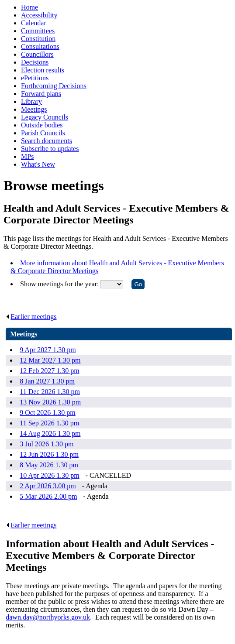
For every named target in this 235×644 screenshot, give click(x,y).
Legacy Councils (45, 117)
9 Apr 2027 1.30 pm (48, 350)
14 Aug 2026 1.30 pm (50, 433)
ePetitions (35, 78)
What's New (38, 164)
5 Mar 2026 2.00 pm (48, 496)
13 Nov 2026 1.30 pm (50, 402)
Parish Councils (43, 133)
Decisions (35, 62)
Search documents (47, 141)
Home (29, 7)
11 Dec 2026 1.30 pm (50, 392)
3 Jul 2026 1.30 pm (47, 444)
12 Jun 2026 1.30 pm (49, 454)
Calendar (34, 23)
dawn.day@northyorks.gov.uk (48, 617)
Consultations (40, 46)
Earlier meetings (31, 317)
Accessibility (39, 15)
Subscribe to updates (50, 149)
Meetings (34, 109)
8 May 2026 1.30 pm (49, 465)
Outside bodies (42, 125)
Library (31, 101)
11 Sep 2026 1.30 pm (49, 423)
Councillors (37, 54)
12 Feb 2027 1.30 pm (49, 371)
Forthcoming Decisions (54, 86)
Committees (38, 31)
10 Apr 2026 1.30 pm (49, 475)
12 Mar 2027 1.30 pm (50, 360)
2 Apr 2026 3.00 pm (48, 486)
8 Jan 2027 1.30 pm (47, 381)
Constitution (38, 39)
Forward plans (41, 94)
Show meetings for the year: (60, 284)
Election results (43, 70)
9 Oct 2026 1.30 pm (48, 413)
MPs (27, 156)
